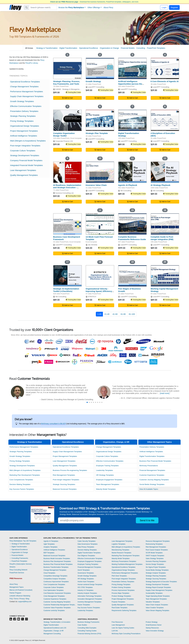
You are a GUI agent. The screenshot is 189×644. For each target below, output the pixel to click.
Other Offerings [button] (94, 7)
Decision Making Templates (20, 484)
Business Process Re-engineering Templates (70, 470)
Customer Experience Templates (152, 475)
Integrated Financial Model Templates (26, 165)
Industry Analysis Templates (87, 593)
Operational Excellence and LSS (55, 628)
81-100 (132, 314)
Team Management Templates (108, 484)
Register (174, 7)
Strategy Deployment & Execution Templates (161, 582)
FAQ (11, 599)
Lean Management (118, 625)
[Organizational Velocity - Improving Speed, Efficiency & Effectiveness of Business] (100, 276)
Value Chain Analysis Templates (157, 605)
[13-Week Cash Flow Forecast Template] (100, 224)
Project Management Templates (24, 131)
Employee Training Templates (107, 466)
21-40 (107, 314)
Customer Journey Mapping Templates (154, 480)
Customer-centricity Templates (54, 611)
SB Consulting (126, 191)
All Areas (29, 48)
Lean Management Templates (23, 170)
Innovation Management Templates (90, 599)
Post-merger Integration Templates (25, 146)
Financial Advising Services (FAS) (89, 634)
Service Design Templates (155, 564)
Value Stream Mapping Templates (157, 611)
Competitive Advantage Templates (55, 576)
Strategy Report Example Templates (158, 587)
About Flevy (108, 7)
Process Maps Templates (120, 593)
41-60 (115, 314)
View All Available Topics (149, 489)
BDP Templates (49, 553)
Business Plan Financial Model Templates (155, 461)
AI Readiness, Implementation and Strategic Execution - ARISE (67, 188)
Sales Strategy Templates (155, 559)
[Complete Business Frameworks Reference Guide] (132, 224)
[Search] (43, 7)
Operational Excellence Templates (25, 82)
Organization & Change (109, 48)
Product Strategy (152, 622)
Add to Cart (67, 98)
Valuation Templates (153, 602)
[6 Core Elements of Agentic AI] (165, 68)
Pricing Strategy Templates (22, 121)
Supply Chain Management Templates (27, 96)
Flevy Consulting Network (18, 570)
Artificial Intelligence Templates (24, 136)
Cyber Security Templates (87, 541)
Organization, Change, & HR (116, 442)
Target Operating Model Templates (158, 596)
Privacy (22, 599)
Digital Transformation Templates (152, 456)
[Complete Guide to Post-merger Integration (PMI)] (165, 224)
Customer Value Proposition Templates (57, 608)
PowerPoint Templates (156, 48)
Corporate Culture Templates (23, 151)
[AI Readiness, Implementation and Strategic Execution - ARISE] (67, 172)
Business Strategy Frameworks (88, 622)
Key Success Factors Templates (22, 489)
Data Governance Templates (88, 544)
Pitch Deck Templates (119, 576)
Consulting (141, 48)
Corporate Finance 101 (64, 141)
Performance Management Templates (27, 91)
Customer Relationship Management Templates (60, 605)
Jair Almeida (92, 245)
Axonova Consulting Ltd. (65, 193)
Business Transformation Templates (56, 567)
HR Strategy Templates (105, 475)
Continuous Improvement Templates (56, 582)
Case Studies (82, 625)
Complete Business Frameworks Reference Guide (132, 238)
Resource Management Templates (158, 541)
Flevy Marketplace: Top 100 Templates (23, 541)
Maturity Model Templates (106, 489)
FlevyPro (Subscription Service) (20, 564)
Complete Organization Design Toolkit (64, 134)
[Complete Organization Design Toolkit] (67, 120)
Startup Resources (152, 628)
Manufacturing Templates (120, 550)
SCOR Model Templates (154, 553)
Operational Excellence (89, 48)
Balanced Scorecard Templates (65, 489)
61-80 (123, 314)
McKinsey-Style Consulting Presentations (126, 634)
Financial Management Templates (152, 470)
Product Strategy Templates (121, 596)
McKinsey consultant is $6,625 (53, 424)
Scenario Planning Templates (156, 561)
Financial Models (128, 48)
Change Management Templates (24, 86)
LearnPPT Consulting (96, 87)
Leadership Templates (104, 470)
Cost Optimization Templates (54, 590)
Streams (12, 567)
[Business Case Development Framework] (67, 224)
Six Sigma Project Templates (156, 567)
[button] (87, 402)
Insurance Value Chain (96, 185)
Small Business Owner (154, 625)
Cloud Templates (49, 573)
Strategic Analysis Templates (156, 573)
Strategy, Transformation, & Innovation (57, 622)
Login (164, 7)
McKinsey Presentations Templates (124, 561)
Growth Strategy (93, 81)
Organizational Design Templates (25, 126)
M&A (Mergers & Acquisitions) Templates (28, 141)
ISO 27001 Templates (85, 587)
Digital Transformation (68, 48)
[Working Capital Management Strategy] (165, 276)
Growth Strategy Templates (22, 101)
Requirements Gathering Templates (124, 611)
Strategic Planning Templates (23, 116)
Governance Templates (86, 573)
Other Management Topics (159, 442)
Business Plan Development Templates (57, 561)
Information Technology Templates (90, 596)
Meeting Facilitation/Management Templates (127, 564)
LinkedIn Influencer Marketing (20, 596)
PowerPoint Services (17, 573)
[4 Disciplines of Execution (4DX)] (165, 120)
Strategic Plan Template (97, 133)
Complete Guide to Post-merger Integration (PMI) (162, 238)
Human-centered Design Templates (90, 585)
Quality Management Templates (24, 175)
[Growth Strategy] (100, 68)
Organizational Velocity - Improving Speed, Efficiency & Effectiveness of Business (100, 291)
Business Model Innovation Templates (57, 559)
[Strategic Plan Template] (100, 120)
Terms (16, 599)
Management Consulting (52, 634)
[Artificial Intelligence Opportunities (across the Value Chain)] (132, 68)
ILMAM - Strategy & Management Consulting (72, 89)
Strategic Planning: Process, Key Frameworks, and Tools (66, 83)
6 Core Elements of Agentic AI (165, 81)
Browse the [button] (71, 7)
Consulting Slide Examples (87, 628)
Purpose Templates (118, 602)
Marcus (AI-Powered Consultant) (21, 590)
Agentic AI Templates (51, 541)
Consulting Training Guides (87, 631)
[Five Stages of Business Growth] (132, 276)
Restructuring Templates (154, 544)
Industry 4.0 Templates (86, 590)
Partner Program (15, 593)
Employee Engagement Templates (109, 480)
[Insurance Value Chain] (100, 172)
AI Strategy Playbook (161, 185)
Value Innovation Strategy (155, 631)
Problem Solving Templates (121, 587)
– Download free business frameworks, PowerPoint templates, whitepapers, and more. (94, 2)
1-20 (99, 314)
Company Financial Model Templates (26, 160)
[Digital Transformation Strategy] (132, 120)
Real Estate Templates (120, 608)
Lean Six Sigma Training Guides (123, 628)
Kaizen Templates (84, 605)
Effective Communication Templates (26, 106)
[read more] (165, 393)
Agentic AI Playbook (128, 185)
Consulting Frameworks (19, 558)
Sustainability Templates (154, 593)
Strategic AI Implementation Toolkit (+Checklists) (66, 290)
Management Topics (16, 587)
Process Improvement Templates (123, 590)
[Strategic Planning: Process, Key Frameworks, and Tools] (67, 68)
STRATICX (92, 297)
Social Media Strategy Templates (152, 484)
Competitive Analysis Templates (55, 579)
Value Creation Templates (155, 608)
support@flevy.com (25, 602)
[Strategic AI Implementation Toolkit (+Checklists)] (67, 276)
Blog (28, 599)
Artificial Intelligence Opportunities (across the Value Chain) (130, 84)
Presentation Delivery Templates (24, 111)
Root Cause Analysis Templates (157, 550)
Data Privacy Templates (86, 547)
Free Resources (117, 622)
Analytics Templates (51, 547)
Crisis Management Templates (54, 596)
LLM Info (115, 631)
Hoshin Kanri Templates (86, 582)
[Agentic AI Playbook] (132, 172)
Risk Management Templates (64, 475)
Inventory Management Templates (89, 602)
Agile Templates (49, 544)
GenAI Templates (84, 570)
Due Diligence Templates (86, 556)
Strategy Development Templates (25, 155)
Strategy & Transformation (47, 48)
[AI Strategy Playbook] (165, 172)
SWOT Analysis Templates (155, 556)
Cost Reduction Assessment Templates (57, 593)
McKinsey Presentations (149, 466)
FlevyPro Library (32, 63)
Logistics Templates (119, 544)
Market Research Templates (121, 553)
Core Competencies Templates (21, 480)
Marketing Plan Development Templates (25, 475)
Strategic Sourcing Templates (64, 484)
